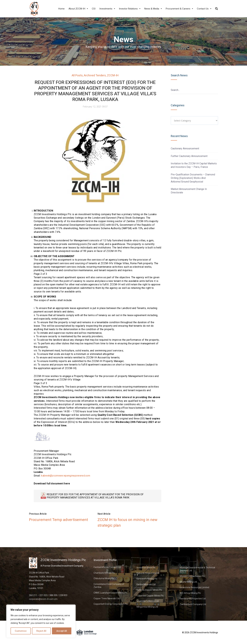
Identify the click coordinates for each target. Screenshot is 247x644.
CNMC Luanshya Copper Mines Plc (111, 593)
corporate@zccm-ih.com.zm (43, 599)
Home (61, 9)
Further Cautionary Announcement (189, 156)
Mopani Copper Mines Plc (192, 576)
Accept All (62, 631)
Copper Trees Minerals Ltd (107, 598)
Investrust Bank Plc (146, 568)
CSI (94, 9)
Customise (21, 631)
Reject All (41, 631)
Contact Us (203, 9)
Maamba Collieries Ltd (148, 601)
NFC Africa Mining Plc (190, 593)
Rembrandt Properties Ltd (193, 599)
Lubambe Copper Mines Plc (150, 596)
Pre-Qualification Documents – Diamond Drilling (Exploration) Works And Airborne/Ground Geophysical (193, 178)
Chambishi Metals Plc (104, 573)
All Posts (77, 75)
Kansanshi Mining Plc (147, 579)
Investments (106, 9)
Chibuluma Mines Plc (104, 578)
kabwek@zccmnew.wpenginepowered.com (66, 476)
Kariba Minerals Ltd (146, 584)
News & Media (152, 9)
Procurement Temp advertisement (58, 520)
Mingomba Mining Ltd (147, 607)
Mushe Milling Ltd (188, 582)
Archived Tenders (95, 75)
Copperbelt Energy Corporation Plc (111, 604)
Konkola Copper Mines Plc (149, 590)
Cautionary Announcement (185, 149)
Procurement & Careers (178, 9)
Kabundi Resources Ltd (148, 573)
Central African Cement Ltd (107, 567)
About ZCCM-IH (77, 9)
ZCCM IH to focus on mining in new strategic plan (127, 523)
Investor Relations (128, 9)
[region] (41, 621)
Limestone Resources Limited (194, 587)
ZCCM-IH (113, 75)
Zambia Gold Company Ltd (193, 604)
